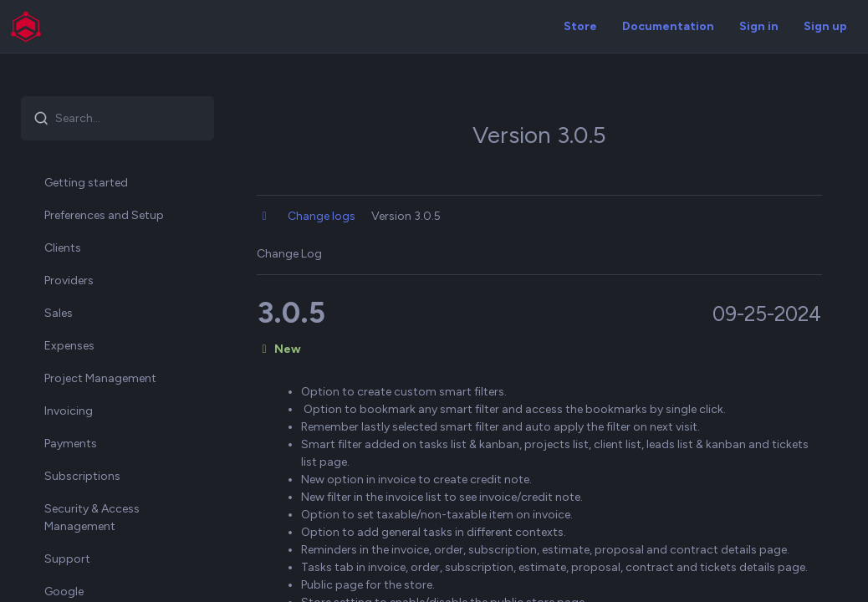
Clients (63, 248)
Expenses (69, 346)
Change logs (322, 216)
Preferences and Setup (104, 215)
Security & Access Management (92, 518)
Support (67, 559)
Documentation (668, 26)
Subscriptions (82, 476)
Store (580, 26)
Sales (59, 313)
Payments (71, 444)
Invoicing (69, 411)
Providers (69, 281)
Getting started (86, 183)
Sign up (825, 26)
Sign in (759, 26)
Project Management (100, 378)
